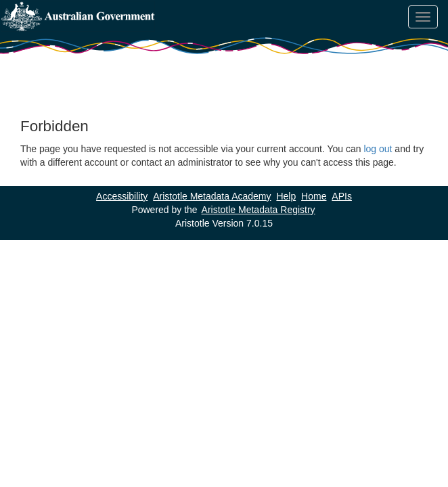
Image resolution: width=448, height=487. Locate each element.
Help (286, 196)
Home (314, 196)
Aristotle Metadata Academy (212, 196)
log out (378, 149)
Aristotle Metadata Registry (259, 210)
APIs (342, 196)
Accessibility (122, 196)
